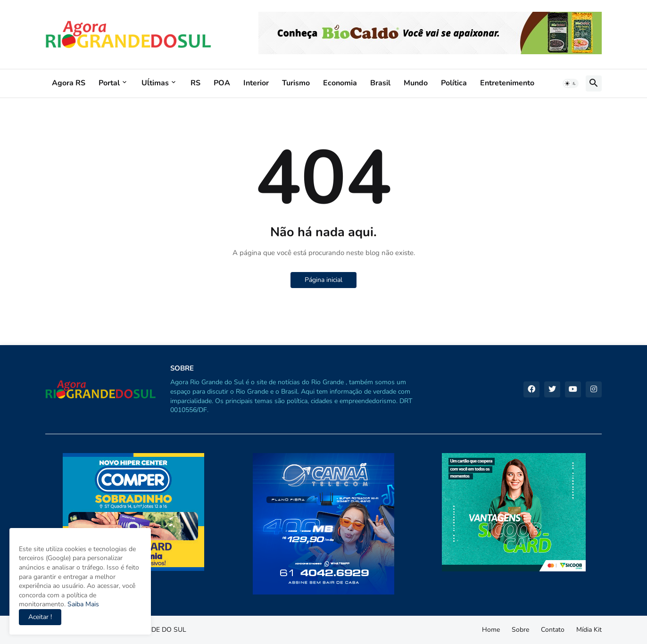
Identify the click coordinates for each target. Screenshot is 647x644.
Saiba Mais (82, 604)
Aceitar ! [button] (40, 617)
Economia (340, 83)
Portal (109, 83)
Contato (553, 630)
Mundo (416, 83)
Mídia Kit (589, 630)
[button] (571, 83)
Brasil (380, 83)
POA (222, 83)
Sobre (520, 630)
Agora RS (69, 83)
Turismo (296, 83)
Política (454, 83)
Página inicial (323, 280)
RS (195, 83)
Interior (256, 83)
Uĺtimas (155, 83)
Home (491, 630)
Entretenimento (507, 83)
